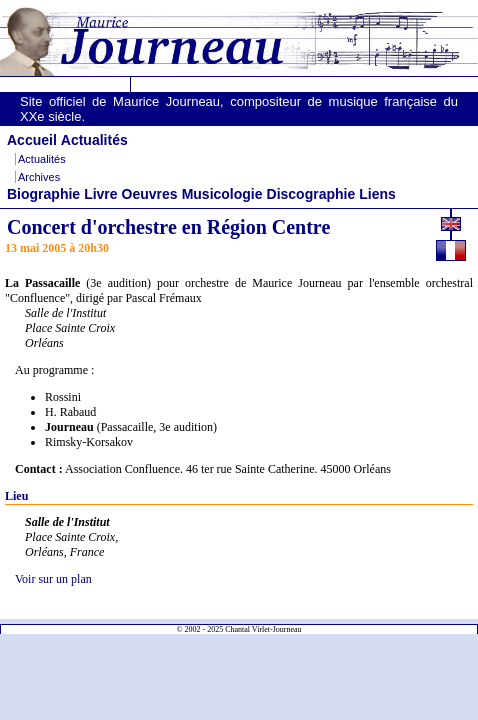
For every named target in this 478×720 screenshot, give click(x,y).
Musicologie (222, 194)
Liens (377, 194)
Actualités (94, 140)
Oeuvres (150, 194)
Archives (39, 177)
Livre (100, 194)
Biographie (43, 194)
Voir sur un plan (53, 579)
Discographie (311, 194)
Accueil (32, 140)
